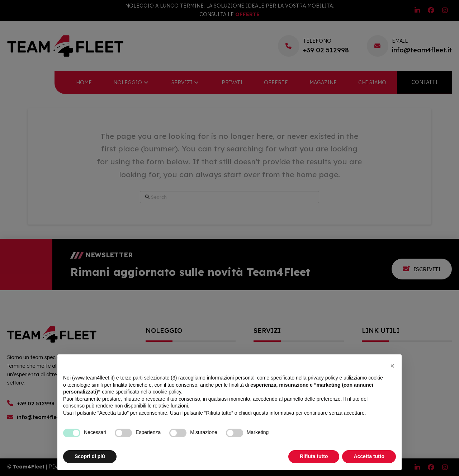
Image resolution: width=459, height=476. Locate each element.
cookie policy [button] (167, 392)
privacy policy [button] (323, 378)
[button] (392, 366)
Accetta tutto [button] (369, 456)
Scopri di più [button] (90, 456)
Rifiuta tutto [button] (314, 456)
